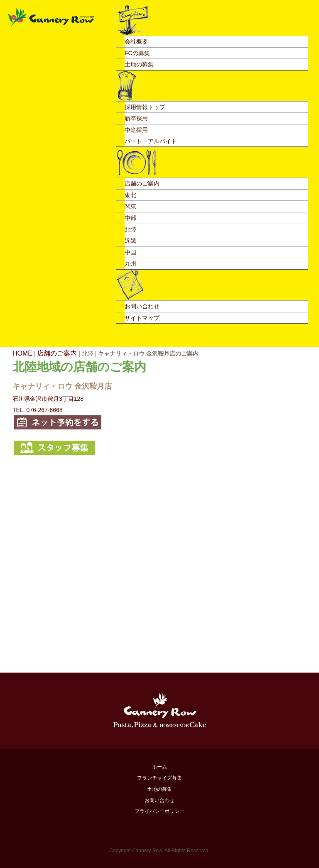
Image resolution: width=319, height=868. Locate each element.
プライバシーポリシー (159, 811)
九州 (130, 263)
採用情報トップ (145, 107)
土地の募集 (139, 64)
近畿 (130, 241)
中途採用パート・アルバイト (151, 135)
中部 (130, 218)
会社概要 (136, 41)
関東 (130, 206)
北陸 (130, 229)
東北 (130, 195)
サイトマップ (142, 318)
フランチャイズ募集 (159, 778)
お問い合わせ (142, 306)
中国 (130, 252)
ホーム (159, 767)
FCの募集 (137, 53)
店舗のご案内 (142, 183)
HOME (22, 353)
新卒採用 (136, 118)
